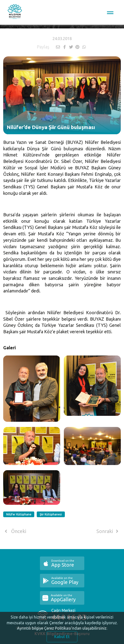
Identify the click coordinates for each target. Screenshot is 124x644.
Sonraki (108, 531)
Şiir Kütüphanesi (51, 514)
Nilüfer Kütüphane (19, 514)
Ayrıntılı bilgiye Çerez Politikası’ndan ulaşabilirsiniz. (62, 632)
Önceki (15, 531)
